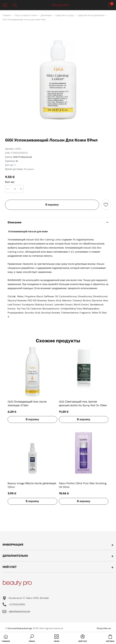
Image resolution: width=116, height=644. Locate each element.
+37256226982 (17, 604)
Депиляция (46, 15)
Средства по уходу (65, 15)
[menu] (5, 5)
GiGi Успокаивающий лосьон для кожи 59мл (24, 20)
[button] (32, 639)
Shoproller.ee (104, 628)
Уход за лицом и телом (26, 15)
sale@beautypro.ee (19, 611)
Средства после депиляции (91, 15)
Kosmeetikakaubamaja (20, 628)
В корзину (52, 205)
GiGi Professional (22, 157)
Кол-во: (10, 182)
